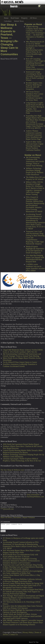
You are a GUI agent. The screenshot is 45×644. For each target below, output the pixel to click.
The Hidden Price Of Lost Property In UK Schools (35, 178)
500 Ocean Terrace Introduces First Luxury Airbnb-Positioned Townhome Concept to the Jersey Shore (35, 96)
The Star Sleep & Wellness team (12, 470)
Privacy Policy (28, 632)
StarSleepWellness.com (35, 497)
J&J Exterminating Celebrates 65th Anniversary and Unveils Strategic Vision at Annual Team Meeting (35, 161)
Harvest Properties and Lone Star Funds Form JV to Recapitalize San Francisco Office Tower (22, 586)
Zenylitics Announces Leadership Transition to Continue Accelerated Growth (20, 365)
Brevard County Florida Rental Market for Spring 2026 (23, 583)
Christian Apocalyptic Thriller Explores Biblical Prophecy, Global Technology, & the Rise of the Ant (22, 460)
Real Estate (15, 18)
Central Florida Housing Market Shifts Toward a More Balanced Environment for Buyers (23, 451)
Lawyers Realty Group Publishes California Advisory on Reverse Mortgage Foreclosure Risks (22, 580)
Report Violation (29, 517)
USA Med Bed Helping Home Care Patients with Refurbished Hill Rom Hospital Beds (35, 259)
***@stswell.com (7, 509)
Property (24, 18)
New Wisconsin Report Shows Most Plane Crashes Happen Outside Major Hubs (21, 551)
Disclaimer (17, 517)
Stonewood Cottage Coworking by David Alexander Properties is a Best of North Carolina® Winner (35, 76)
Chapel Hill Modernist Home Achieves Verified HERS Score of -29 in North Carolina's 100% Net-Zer (23, 351)
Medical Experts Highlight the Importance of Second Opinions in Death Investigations (35, 250)
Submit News (19, 21)
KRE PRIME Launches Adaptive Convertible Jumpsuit (23, 620)
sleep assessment (33, 495)
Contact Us (14, 634)
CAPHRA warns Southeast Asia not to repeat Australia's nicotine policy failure (35, 267)
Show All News (6, 517)
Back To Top (34, 642)
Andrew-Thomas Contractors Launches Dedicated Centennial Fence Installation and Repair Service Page (34, 135)
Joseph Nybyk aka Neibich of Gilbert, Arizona (20, 614)
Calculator (8, 21)
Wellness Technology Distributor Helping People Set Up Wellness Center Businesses (35, 171)
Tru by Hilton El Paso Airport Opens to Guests (20, 362)
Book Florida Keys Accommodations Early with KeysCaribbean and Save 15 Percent (20, 556)
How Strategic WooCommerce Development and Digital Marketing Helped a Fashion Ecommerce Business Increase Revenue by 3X (23, 598)
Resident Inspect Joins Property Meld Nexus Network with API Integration (34, 86)
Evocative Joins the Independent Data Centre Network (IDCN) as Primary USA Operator (23, 607)
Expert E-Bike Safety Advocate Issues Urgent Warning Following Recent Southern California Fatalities (35, 146)
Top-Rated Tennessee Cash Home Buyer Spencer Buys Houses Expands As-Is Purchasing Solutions (23, 623)
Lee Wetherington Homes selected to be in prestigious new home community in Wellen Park (22, 572)
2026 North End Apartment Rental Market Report (21, 444)
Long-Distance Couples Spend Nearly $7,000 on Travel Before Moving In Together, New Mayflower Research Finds (35, 108)
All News (33, 18)
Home (6, 18)
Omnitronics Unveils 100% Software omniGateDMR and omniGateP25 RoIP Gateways (22, 617)
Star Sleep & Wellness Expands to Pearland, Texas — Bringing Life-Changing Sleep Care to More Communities (9, 39)
